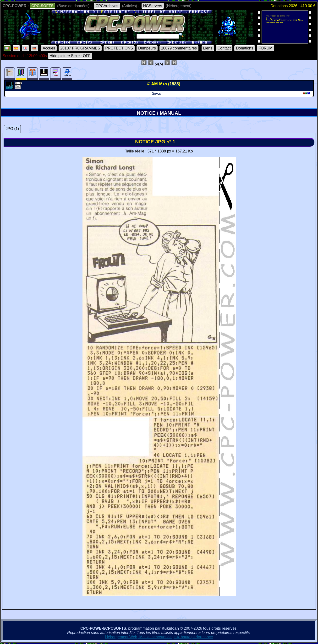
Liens (208, 48)
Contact (224, 48)
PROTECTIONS (119, 48)
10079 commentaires (179, 48)
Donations (245, 48)
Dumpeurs (147, 48)
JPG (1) (12, 129)
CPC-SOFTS (42, 6)
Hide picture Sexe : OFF (70, 56)
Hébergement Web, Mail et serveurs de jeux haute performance (159, 637)
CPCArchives (107, 6)
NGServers (153, 6)
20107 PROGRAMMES (80, 48)
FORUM (266, 48)
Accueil (49, 48)
